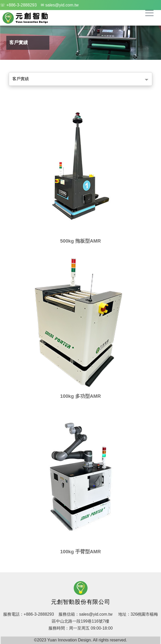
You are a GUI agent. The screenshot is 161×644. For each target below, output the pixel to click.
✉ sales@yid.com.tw (60, 5)
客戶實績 (21, 79)
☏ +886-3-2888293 (18, 5)
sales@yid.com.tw (96, 614)
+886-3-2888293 (39, 614)
